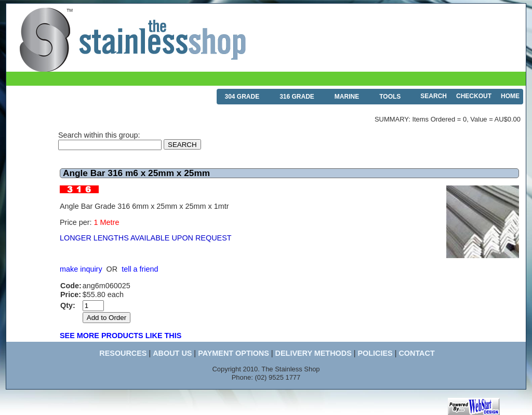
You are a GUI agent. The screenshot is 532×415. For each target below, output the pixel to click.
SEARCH (434, 96)
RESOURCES (123, 353)
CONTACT (416, 353)
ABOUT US (172, 353)
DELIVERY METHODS (314, 353)
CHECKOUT (474, 96)
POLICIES (375, 353)
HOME (510, 96)
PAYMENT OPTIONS (234, 353)
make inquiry (81, 269)
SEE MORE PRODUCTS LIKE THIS (121, 336)
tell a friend (140, 269)
